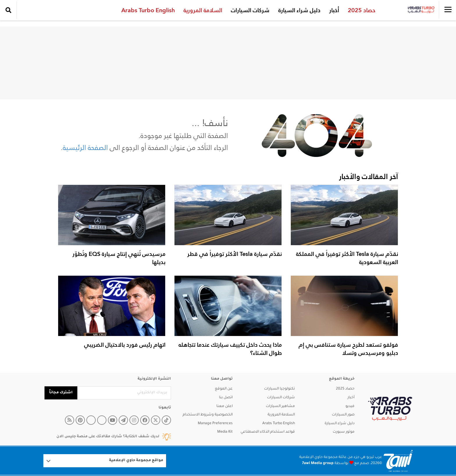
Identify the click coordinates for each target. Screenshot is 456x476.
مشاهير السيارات (280, 406)
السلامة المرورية (202, 10)
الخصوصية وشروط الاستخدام (208, 415)
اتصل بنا (226, 398)
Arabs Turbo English (147, 10)
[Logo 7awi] (398, 461)
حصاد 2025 (361, 10)
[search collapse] (8, 10)
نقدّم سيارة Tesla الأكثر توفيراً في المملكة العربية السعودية (347, 258)
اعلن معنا (225, 406)
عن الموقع (224, 389)
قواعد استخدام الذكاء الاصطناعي (268, 432)
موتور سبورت (344, 432)
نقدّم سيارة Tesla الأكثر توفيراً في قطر (235, 254)
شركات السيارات (250, 10)
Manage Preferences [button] (215, 424)
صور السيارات (343, 415)
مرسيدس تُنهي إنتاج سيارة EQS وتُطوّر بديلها (119, 258)
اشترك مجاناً (61, 393)
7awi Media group (318, 463)
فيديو (350, 406)
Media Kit (225, 432)
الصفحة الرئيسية (85, 147)
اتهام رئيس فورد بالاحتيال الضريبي (125, 345)
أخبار (334, 10)
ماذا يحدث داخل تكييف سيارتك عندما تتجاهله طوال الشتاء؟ (230, 349)
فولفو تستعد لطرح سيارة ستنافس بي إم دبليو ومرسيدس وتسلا (348, 349)
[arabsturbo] (390, 409)
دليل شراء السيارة (299, 10)
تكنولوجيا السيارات (279, 389)
